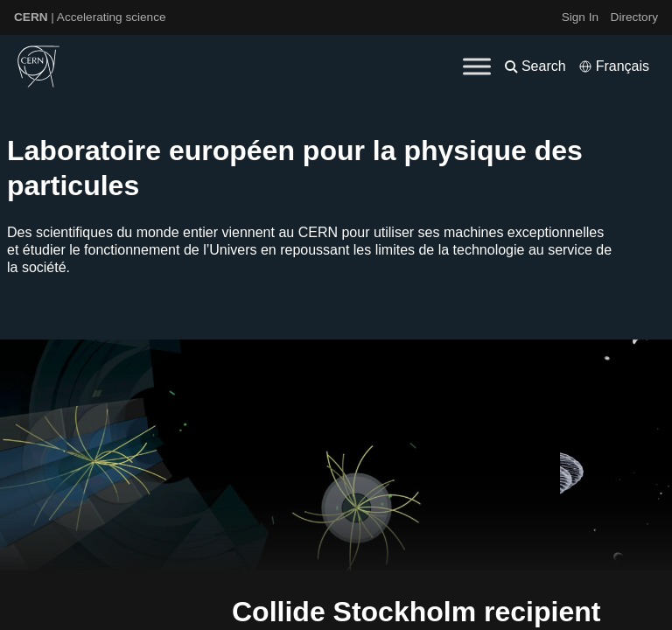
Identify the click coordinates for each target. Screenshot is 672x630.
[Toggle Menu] (477, 66)
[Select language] (614, 66)
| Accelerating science (90, 17)
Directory (634, 17)
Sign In (580, 17)
